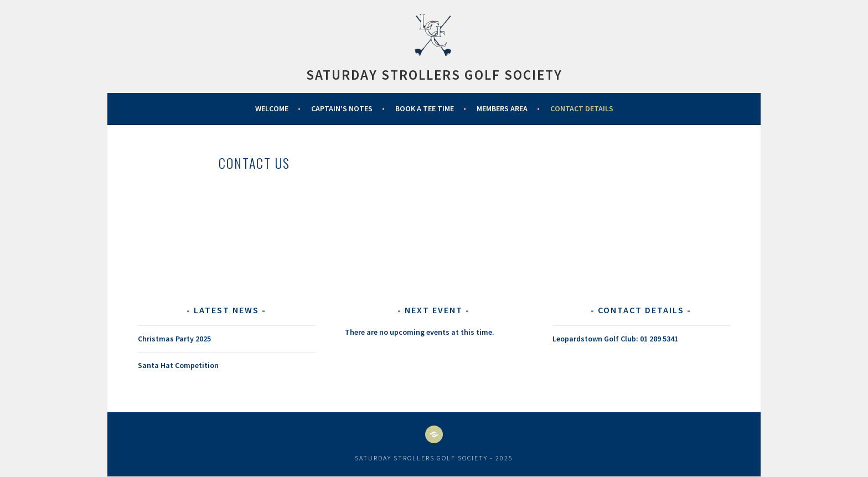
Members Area (502, 108)
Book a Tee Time (425, 108)
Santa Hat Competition (178, 365)
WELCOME (272, 108)
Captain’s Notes (342, 108)
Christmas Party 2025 (174, 339)
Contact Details (582, 108)
